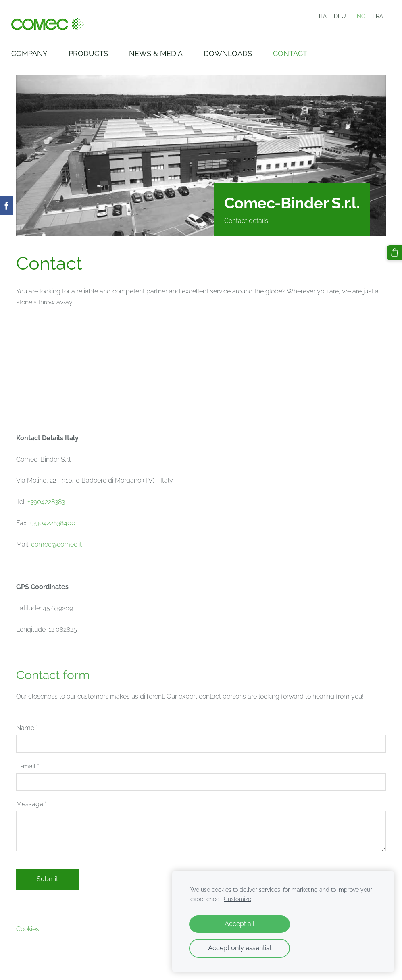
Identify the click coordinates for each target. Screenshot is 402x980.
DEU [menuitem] (340, 16)
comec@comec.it (56, 546)
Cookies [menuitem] (28, 931)
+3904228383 (46, 504)
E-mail (28, 768)
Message (31, 806)
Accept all (240, 924)
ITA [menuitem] (323, 16)
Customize (237, 899)
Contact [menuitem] (295, 56)
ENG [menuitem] (359, 16)
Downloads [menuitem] (233, 56)
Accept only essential (240, 948)
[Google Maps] (201, 371)
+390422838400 (52, 525)
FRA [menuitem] (378, 16)
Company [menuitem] (34, 56)
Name (27, 730)
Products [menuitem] (93, 56)
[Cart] (395, 252)
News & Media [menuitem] (161, 56)
